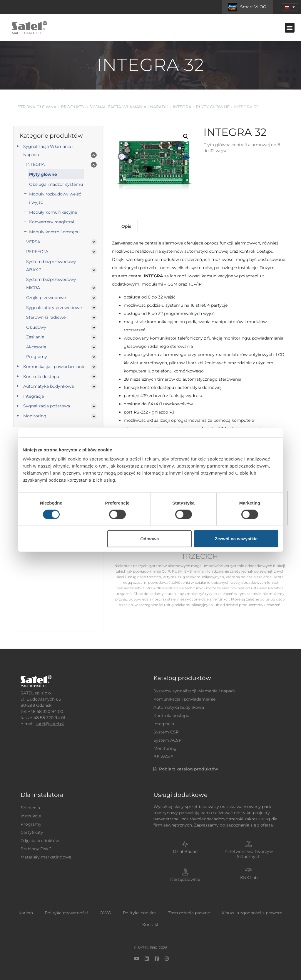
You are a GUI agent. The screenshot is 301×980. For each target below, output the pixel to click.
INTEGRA (182, 107)
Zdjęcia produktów (40, 841)
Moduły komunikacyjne (53, 212)
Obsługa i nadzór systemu (56, 184)
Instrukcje (31, 816)
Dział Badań (185, 851)
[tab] (126, 226)
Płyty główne (213, 107)
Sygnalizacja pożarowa (47, 406)
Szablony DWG (36, 849)
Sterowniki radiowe (46, 317)
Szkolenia (30, 808)
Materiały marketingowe (46, 857)
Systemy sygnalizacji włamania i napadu (195, 691)
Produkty (73, 107)
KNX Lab (249, 878)
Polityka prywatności (66, 913)
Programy (37, 357)
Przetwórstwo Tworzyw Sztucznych (249, 854)
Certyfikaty (32, 832)
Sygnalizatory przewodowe (54, 308)
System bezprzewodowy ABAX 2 (51, 266)
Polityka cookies (140, 913)
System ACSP (168, 740)
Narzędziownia (185, 879)
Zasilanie (35, 337)
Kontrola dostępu (41, 377)
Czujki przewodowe (46, 298)
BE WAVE (163, 757)
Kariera (26, 913)
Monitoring (35, 416)
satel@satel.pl (50, 724)
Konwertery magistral (52, 222)
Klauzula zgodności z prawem (252, 913)
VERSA (33, 242)
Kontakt (150, 925)
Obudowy (36, 327)
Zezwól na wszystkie (236, 539)
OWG (105, 913)
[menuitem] (290, 7)
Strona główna (37, 107)
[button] (290, 28)
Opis (126, 226)
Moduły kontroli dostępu (54, 232)
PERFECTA (37, 252)
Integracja (34, 396)
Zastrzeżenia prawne (189, 913)
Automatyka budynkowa (49, 386)
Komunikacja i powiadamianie (54, 367)
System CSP (166, 732)
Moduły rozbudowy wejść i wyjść (55, 198)
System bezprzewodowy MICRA (51, 284)
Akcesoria (36, 347)
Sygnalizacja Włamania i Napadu (129, 107)
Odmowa (149, 539)
